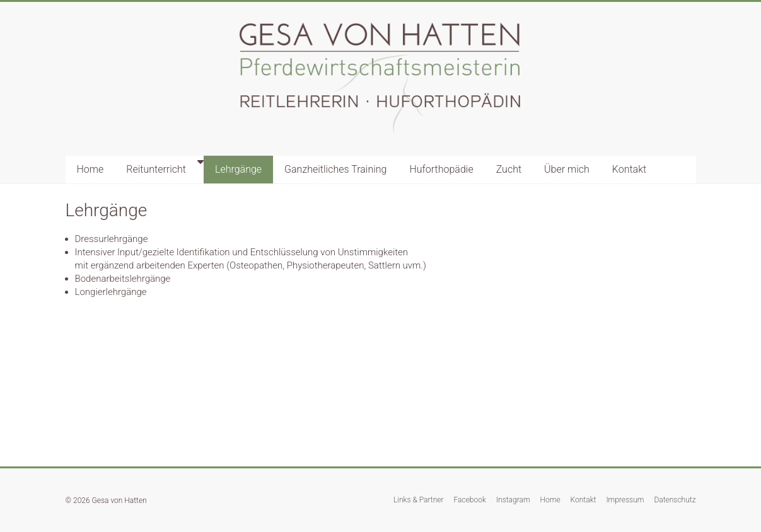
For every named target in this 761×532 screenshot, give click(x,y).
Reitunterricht (156, 169)
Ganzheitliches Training (335, 169)
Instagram (513, 500)
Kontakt (629, 169)
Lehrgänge (238, 169)
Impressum (625, 500)
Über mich (567, 169)
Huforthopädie (441, 169)
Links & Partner (419, 500)
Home (90, 169)
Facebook (470, 500)
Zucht (509, 169)
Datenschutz (675, 500)
